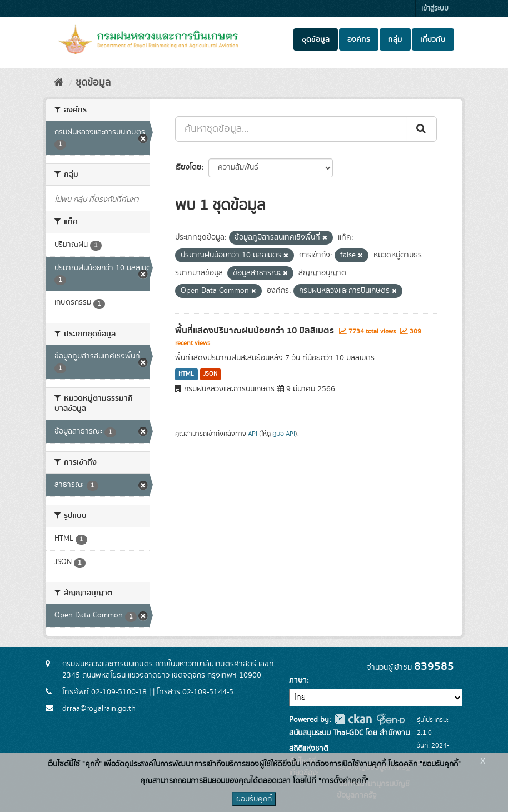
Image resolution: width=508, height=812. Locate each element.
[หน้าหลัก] (59, 83)
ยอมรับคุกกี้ (254, 799)
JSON (210, 374)
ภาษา (298, 680)
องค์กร (359, 39)
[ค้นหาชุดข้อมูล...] (291, 129)
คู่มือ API (284, 434)
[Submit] (422, 129)
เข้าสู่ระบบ (435, 9)
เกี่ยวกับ (433, 39)
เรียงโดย (188, 167)
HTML (186, 374)
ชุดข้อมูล (316, 39)
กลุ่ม (395, 39)
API (253, 434)
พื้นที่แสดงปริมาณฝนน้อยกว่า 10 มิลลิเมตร (255, 331)
